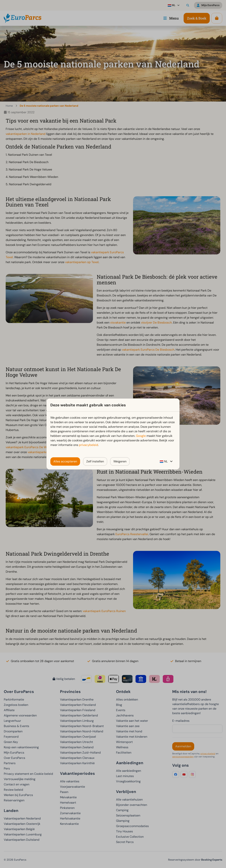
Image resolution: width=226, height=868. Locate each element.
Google (141, 436)
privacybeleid (88, 445)
